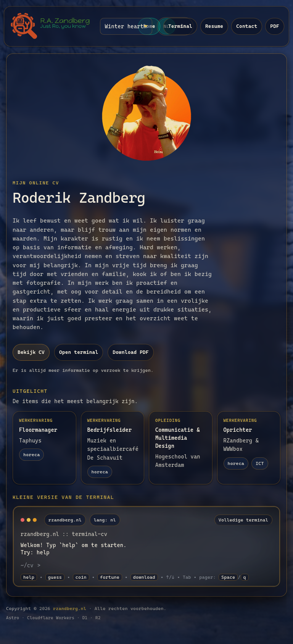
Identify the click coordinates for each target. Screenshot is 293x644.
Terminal (180, 26)
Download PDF (131, 352)
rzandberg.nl (70, 608)
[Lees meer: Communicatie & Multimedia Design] (181, 448)
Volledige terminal (243, 520)
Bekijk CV (31, 352)
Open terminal (79, 352)
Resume (214, 26)
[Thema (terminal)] (126, 26)
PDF (275, 26)
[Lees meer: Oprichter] (249, 448)
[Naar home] (51, 26)
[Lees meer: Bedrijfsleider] (113, 448)
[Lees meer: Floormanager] (44, 448)
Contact (247, 26)
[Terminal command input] (158, 566)
